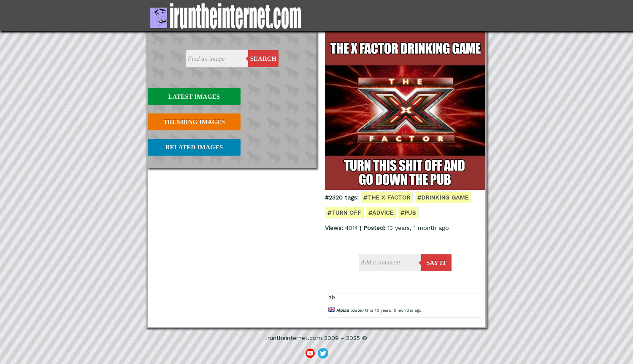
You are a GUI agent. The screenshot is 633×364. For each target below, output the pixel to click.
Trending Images (194, 122)
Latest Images (194, 97)
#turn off (344, 213)
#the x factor (387, 197)
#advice (381, 213)
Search (264, 59)
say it (436, 263)
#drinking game (443, 197)
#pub (408, 213)
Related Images (194, 147)
